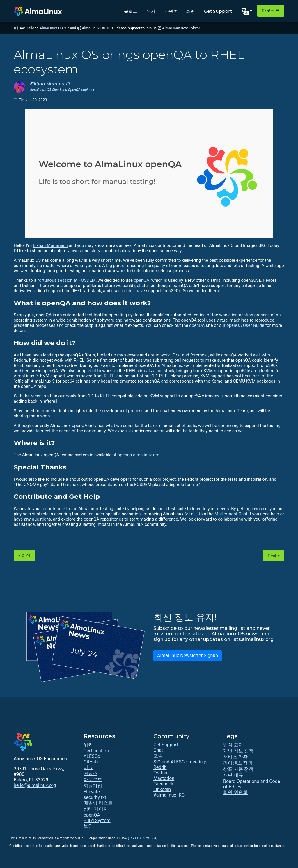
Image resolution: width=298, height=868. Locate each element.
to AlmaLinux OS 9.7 (52, 28)
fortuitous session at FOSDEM (67, 280)
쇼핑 (190, 11)
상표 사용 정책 (238, 769)
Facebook (163, 784)
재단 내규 (233, 775)
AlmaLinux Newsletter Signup (188, 656)
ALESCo (92, 756)
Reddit (160, 767)
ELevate (92, 792)
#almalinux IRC (169, 795)
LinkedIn (162, 789)
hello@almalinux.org (35, 785)
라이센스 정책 (238, 763)
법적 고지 (233, 745)
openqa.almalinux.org (138, 455)
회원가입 (93, 786)
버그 (88, 767)
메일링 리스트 (98, 803)
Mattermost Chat (231, 514)
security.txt (95, 797)
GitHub (91, 762)
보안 (88, 826)
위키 (151, 11)
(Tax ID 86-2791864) (142, 838)
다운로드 (271, 10)
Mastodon (164, 778)
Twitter (160, 773)
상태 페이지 (96, 809)
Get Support (218, 11)
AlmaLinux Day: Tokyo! (181, 28)
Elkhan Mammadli (50, 245)
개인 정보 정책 (238, 751)
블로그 (131, 11)
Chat (158, 750)
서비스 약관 (235, 757)
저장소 (91, 773)
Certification (96, 751)
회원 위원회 (235, 792)
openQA (142, 280)
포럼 (158, 756)
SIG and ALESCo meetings (181, 762)
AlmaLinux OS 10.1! (98, 28)
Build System (97, 821)
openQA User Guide (245, 325)
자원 (169, 11)
